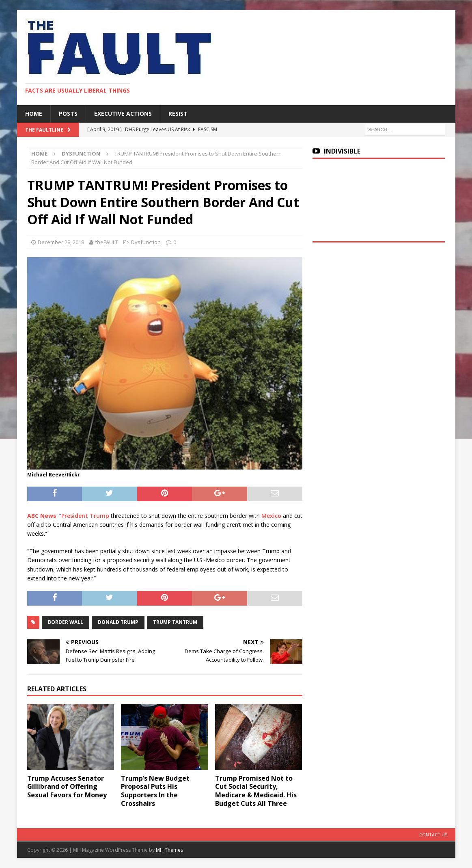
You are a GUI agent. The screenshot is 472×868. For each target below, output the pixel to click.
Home (34, 114)
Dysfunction (146, 242)
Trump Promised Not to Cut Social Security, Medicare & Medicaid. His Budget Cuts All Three (256, 791)
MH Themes (169, 850)
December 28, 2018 (61, 242)
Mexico (271, 516)
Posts (68, 114)
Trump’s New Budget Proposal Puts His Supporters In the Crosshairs (155, 791)
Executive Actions (123, 114)
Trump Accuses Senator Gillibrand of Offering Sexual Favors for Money (67, 787)
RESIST (178, 114)
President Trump (85, 516)
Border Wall (66, 622)
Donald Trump (118, 622)
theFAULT (107, 242)
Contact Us (433, 834)
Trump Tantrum (175, 622)
